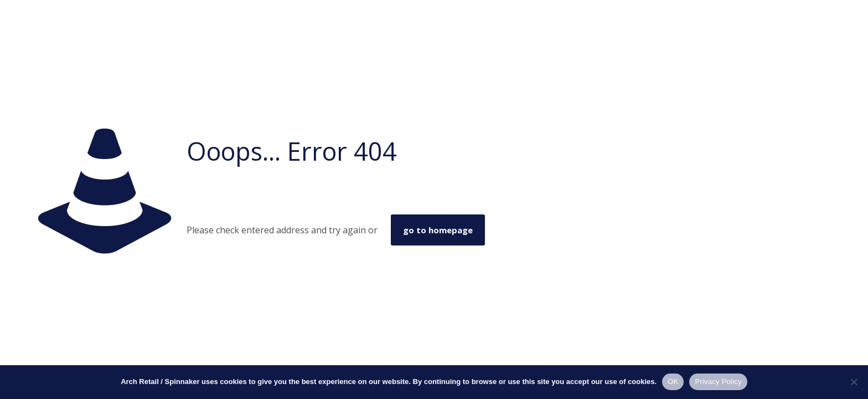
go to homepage (438, 230)
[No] (854, 382)
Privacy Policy (718, 382)
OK (673, 382)
